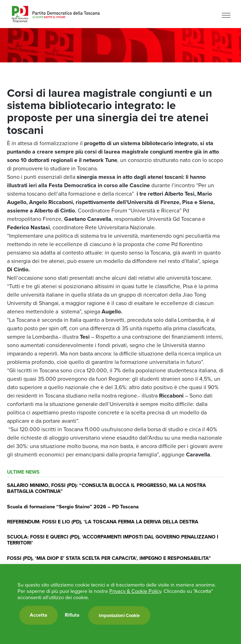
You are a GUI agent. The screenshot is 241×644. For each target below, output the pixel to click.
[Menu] (226, 15)
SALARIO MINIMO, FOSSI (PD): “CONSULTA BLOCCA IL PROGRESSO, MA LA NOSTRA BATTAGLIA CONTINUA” (106, 488)
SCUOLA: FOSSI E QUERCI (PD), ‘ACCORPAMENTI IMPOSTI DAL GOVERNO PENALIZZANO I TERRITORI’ (113, 540)
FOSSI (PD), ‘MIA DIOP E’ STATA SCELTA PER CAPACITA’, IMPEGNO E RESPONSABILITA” (109, 558)
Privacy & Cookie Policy (135, 591)
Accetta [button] (39, 615)
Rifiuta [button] (72, 615)
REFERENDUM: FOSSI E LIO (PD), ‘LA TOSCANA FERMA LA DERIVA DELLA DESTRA (103, 522)
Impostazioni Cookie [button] (119, 615)
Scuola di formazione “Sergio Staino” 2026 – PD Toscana (73, 507)
